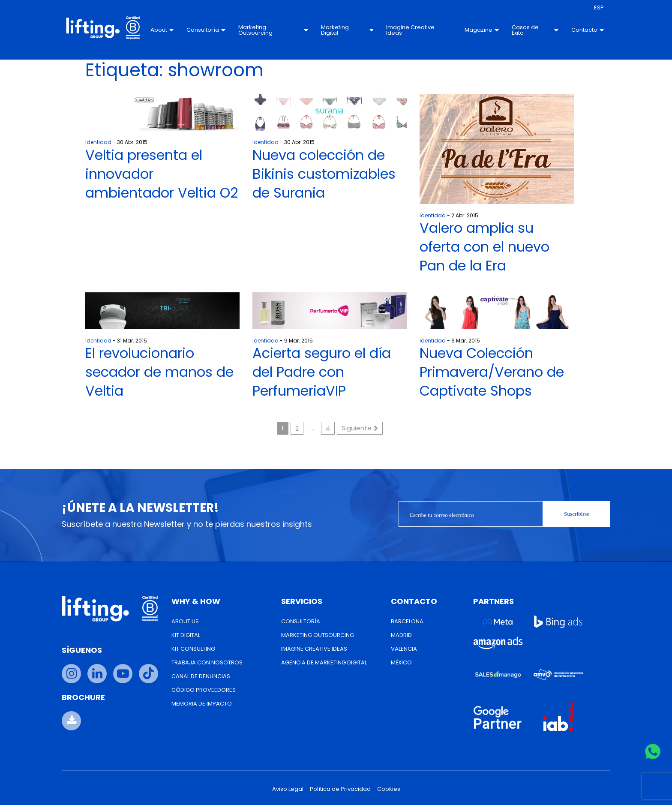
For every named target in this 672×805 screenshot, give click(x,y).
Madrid (401, 635)
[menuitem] (599, 8)
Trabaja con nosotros (207, 662)
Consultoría (206, 30)
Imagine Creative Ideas (410, 30)
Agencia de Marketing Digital (324, 662)
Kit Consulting (193, 649)
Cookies (389, 789)
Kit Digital (186, 635)
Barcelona (407, 621)
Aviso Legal (288, 789)
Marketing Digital (347, 30)
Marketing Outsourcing (273, 30)
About (162, 30)
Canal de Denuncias (201, 676)
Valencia (404, 649)
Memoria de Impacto (202, 704)
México (401, 662)
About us (185, 621)
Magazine (482, 30)
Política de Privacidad (340, 789)
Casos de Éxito (535, 30)
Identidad (98, 142)
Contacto (588, 30)
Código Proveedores (204, 690)
